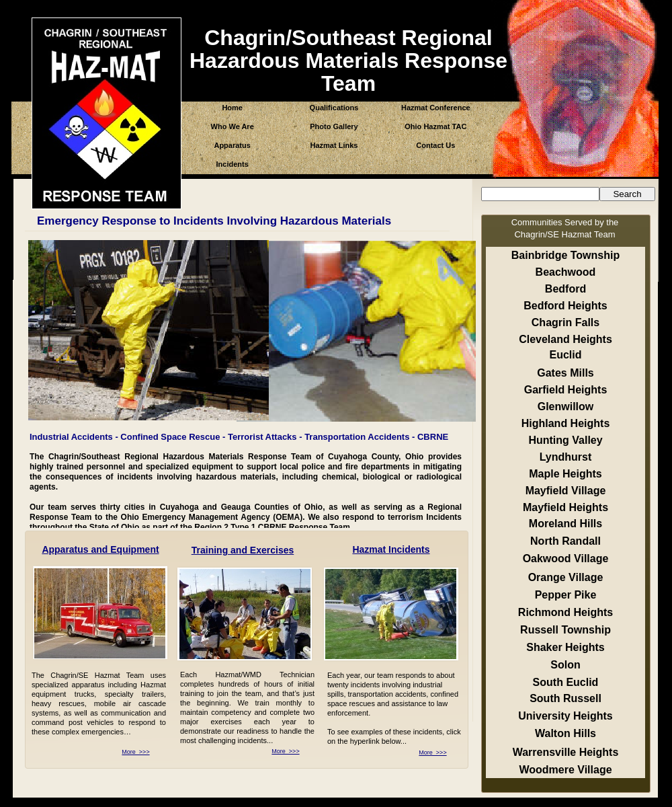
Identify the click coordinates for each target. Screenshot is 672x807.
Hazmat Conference (436, 108)
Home (232, 108)
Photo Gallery (334, 126)
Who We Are (233, 126)
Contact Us (435, 145)
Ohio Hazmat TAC (435, 126)
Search (627, 194)
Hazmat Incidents (391, 549)
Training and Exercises (243, 550)
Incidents (233, 164)
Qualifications (334, 108)
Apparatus (232, 145)
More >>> (135, 752)
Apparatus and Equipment (100, 549)
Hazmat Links (334, 145)
